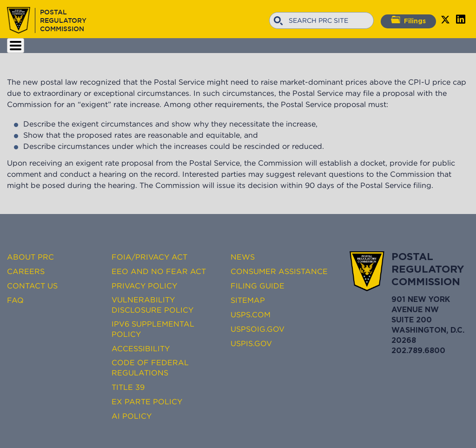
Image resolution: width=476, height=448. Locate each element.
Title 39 (128, 387)
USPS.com (251, 314)
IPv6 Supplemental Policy (153, 329)
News (243, 257)
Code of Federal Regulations (150, 368)
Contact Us (32, 286)
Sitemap (248, 300)
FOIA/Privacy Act (149, 257)
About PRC (30, 257)
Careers (26, 271)
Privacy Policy (144, 286)
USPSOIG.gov (258, 329)
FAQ (15, 300)
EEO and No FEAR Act (159, 271)
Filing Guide (258, 286)
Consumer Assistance (279, 271)
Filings (408, 20)
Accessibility (141, 348)
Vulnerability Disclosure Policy (152, 305)
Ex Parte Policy (147, 401)
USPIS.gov (251, 343)
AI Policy (132, 416)
